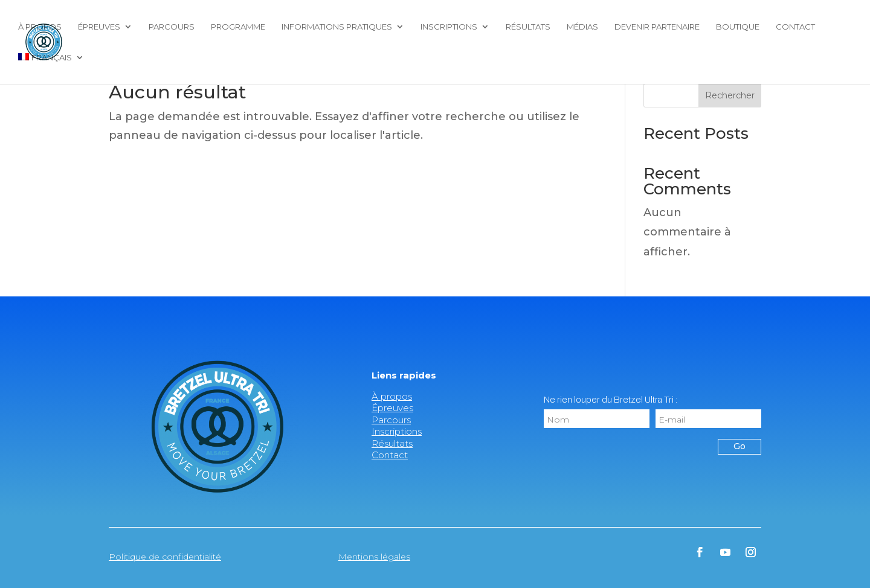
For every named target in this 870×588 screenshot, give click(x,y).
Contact (795, 27)
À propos (40, 27)
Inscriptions (449, 27)
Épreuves (99, 27)
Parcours (172, 27)
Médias (582, 27)
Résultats (528, 27)
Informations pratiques (337, 27)
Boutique (738, 27)
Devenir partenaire (657, 27)
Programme (238, 27)
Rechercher (730, 95)
